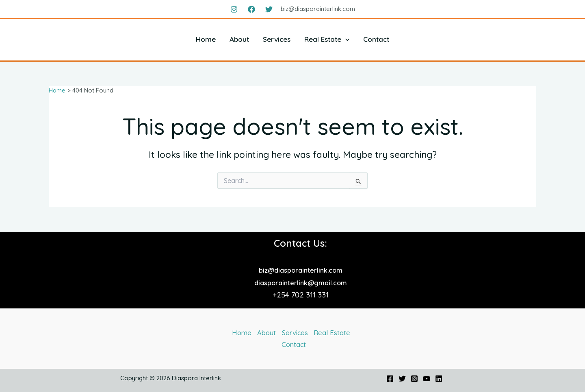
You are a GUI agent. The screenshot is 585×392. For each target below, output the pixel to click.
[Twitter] (269, 9)
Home (206, 39)
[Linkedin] (439, 379)
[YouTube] (427, 379)
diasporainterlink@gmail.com (301, 282)
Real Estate (327, 39)
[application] (345, 39)
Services (277, 39)
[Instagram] (234, 9)
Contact (376, 39)
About (239, 39)
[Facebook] (251, 9)
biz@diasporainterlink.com (301, 269)
